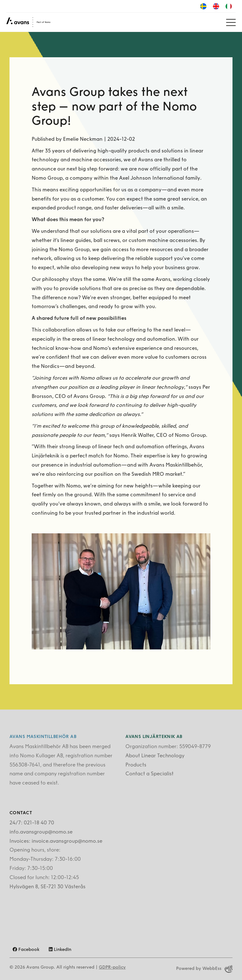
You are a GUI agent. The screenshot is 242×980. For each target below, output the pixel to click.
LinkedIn (60, 950)
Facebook (26, 950)
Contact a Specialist (150, 774)
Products (136, 765)
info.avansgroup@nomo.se (41, 832)
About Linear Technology (155, 756)
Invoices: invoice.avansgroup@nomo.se (56, 841)
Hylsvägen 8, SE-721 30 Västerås (48, 887)
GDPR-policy (112, 968)
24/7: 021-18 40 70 (32, 823)
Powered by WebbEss (204, 969)
